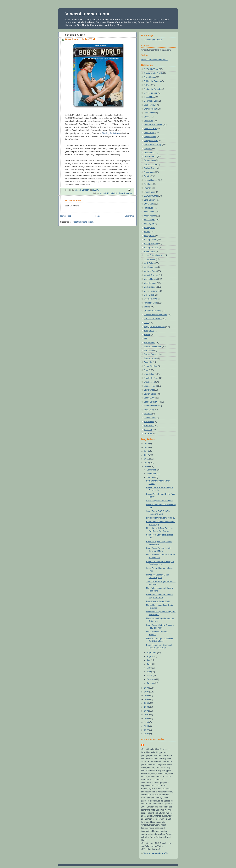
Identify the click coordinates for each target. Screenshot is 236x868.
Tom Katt (148, 414)
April (149, 672)
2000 (147, 719)
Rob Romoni (149, 343)
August (150, 656)
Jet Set (147, 232)
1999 (147, 722)
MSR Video (149, 295)
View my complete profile (156, 853)
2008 (147, 688)
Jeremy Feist (150, 228)
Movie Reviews (151, 291)
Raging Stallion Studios (154, 327)
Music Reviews (151, 299)
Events (147, 176)
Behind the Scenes (152, 81)
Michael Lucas (150, 279)
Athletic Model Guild (109, 193)
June (149, 664)
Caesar (147, 117)
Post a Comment (71, 206)
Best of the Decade (152, 89)
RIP (145, 338)
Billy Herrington (151, 93)
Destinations (149, 160)
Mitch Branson (150, 287)
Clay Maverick (150, 137)
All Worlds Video (151, 69)
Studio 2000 (149, 398)
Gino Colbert (149, 200)
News (146, 307)
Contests (148, 149)
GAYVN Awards (151, 196)
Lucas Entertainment (153, 255)
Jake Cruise (149, 212)
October (151, 477)
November (152, 474)
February (151, 679)
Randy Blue (149, 331)
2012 (147, 455)
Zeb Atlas (148, 433)
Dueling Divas (150, 168)
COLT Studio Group (153, 144)
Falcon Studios (150, 180)
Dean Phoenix (150, 156)
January (151, 683)
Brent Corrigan (150, 109)
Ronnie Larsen (150, 358)
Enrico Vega (149, 172)
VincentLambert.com (87, 14)
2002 (147, 711)
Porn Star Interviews (153, 319)
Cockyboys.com (151, 141)
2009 (147, 467)
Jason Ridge (149, 220)
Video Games (150, 418)
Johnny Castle (150, 239)
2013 (147, 451)
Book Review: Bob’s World (158, 601)
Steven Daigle (150, 394)
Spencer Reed (150, 386)
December (152, 470)
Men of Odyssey (151, 275)
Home (98, 216)
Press (146, 323)
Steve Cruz (149, 390)
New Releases (150, 303)
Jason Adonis (150, 216)
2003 (147, 707)
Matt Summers (150, 267)
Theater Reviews (151, 406)
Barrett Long (149, 77)
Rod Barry (148, 350)
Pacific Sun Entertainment (155, 315)
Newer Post (66, 216)
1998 (147, 726)
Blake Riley (149, 97)
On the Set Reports (152, 311)
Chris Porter (149, 133)
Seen (146, 370)
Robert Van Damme (153, 346)
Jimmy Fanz (149, 236)
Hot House (149, 208)
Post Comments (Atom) (83, 222)
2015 (147, 444)
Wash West (149, 422)
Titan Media (149, 410)
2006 (147, 696)
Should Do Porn (151, 378)
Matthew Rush (150, 271)
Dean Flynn (149, 152)
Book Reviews (125, 193)
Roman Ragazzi (151, 354)
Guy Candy (149, 204)
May (149, 668)
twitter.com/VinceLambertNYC (155, 60)
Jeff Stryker (149, 224)
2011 (147, 459)
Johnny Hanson (151, 243)
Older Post (130, 216)
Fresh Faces (149, 192)
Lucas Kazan (150, 259)
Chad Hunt (149, 121)
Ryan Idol (148, 362)
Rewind (147, 335)
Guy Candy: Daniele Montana (159, 501)
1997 (147, 730)
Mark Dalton (149, 263)
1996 (147, 734)
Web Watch (149, 426)
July (149, 660)
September (152, 653)
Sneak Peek (149, 382)
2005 (147, 699)
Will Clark (148, 430)
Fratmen (148, 188)
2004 (147, 703)
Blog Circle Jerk (151, 101)
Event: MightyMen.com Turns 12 (161, 518)
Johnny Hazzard (151, 247)
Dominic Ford (150, 164)
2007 (147, 692)
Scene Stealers (151, 366)
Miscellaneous (150, 283)
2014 (147, 448)
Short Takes (149, 374)
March (150, 675)
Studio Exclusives (152, 402)
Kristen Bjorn (150, 251)
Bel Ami (147, 85)
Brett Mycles (149, 113)
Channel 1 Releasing (153, 125)
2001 (147, 715)
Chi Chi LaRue (150, 129)
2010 (147, 463)
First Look (148, 184)
